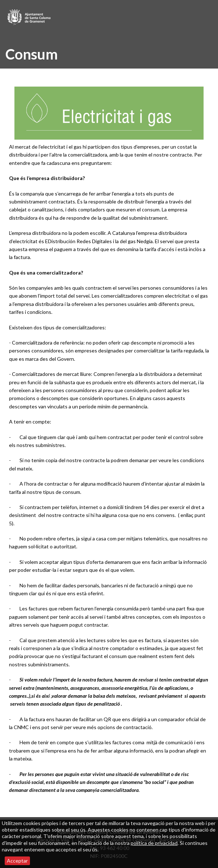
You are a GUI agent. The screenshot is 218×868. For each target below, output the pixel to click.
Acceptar (17, 861)
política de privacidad (154, 843)
